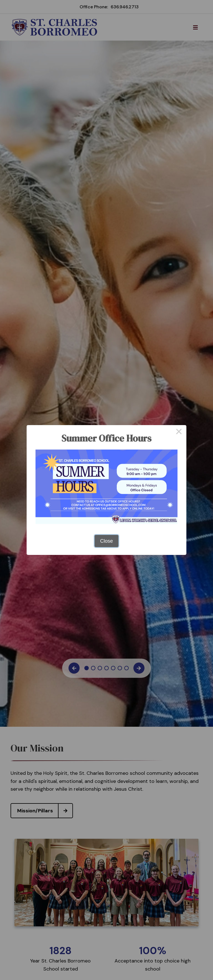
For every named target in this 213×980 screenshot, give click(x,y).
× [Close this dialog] (179, 433)
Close (106, 541)
